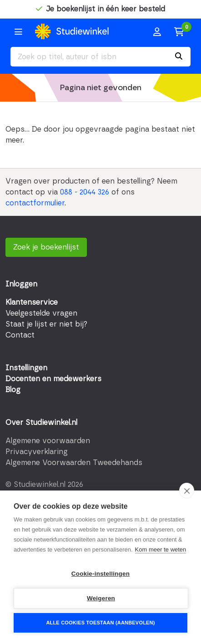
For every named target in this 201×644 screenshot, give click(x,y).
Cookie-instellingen (100, 574)
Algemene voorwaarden (48, 441)
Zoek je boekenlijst (46, 247)
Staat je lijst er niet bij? (46, 324)
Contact (20, 335)
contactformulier (35, 203)
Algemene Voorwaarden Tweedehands (74, 463)
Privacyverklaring (37, 452)
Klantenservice (32, 302)
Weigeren (101, 598)
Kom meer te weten (161, 549)
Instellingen (26, 368)
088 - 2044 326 (85, 192)
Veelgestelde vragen (41, 313)
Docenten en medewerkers (53, 379)
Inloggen (21, 284)
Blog (13, 390)
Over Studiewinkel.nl (41, 423)
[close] (187, 491)
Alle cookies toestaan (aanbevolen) (100, 623)
